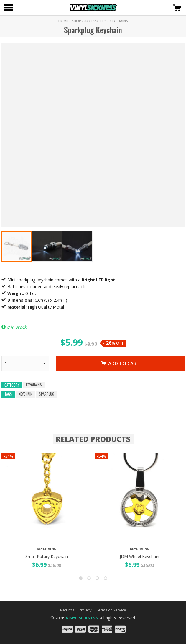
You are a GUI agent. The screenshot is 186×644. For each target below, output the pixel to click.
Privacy (85, 610)
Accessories (95, 21)
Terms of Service (111, 610)
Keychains (34, 385)
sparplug (47, 394)
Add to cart (120, 364)
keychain (25, 394)
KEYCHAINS (119, 21)
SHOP (76, 21)
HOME (63, 21)
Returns (67, 610)
